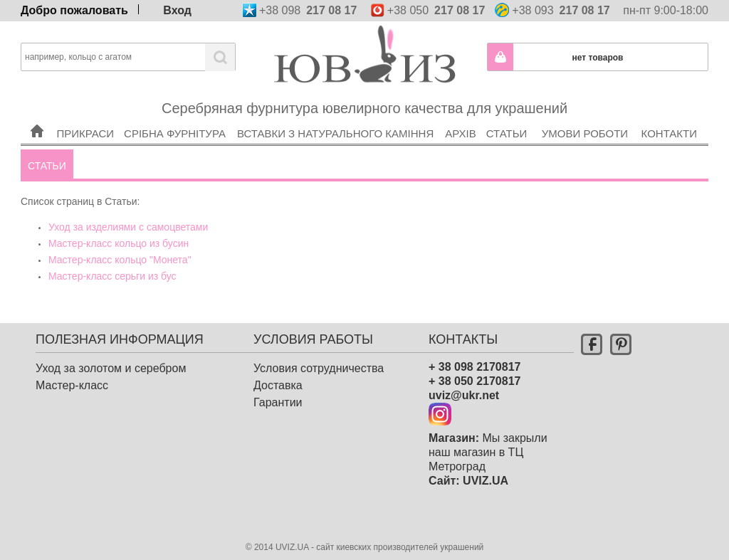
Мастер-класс (72, 385)
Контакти (670, 115)
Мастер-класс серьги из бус (112, 276)
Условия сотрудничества (319, 368)
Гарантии (278, 402)
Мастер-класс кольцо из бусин (119, 243)
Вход (177, 9)
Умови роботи (586, 115)
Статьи (508, 115)
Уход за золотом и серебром (111, 368)
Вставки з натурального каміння (337, 115)
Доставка (278, 385)
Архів (461, 115)
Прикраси (86, 115)
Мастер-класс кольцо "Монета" (120, 260)
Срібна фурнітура (176, 115)
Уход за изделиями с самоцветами (128, 227)
